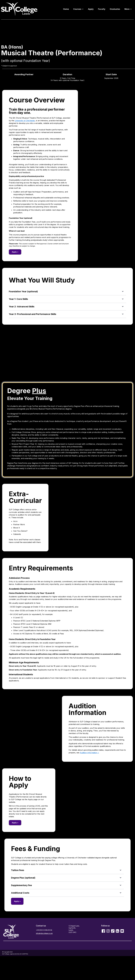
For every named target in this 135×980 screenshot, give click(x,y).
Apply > (15, 252)
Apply (91, 9)
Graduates (115, 9)
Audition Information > (89, 753)
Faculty (102, 9)
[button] (78, 9)
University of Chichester (25, 121)
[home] (19, 9)
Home (66, 9)
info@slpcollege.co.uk (44, 933)
